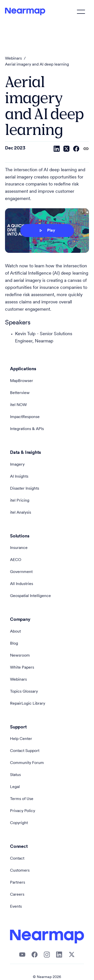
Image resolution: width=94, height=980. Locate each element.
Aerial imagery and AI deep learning (37, 65)
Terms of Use (22, 799)
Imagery (17, 465)
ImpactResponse (25, 417)
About (15, 632)
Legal (15, 787)
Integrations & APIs (27, 429)
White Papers (22, 668)
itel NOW (18, 405)
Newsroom (20, 656)
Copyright (19, 823)
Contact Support (25, 751)
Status (15, 775)
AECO (16, 560)
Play (47, 231)
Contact (17, 859)
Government (21, 572)
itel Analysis (21, 513)
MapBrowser (22, 381)
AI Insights (19, 477)
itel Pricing (20, 501)
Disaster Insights (25, 489)
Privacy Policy (23, 811)
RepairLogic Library (28, 704)
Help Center (21, 739)
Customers (20, 871)
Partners (18, 883)
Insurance (19, 548)
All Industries (22, 584)
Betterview (20, 393)
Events (16, 907)
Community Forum (27, 763)
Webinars (13, 59)
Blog (14, 644)
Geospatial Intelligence (30, 596)
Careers (17, 895)
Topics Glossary (24, 692)
